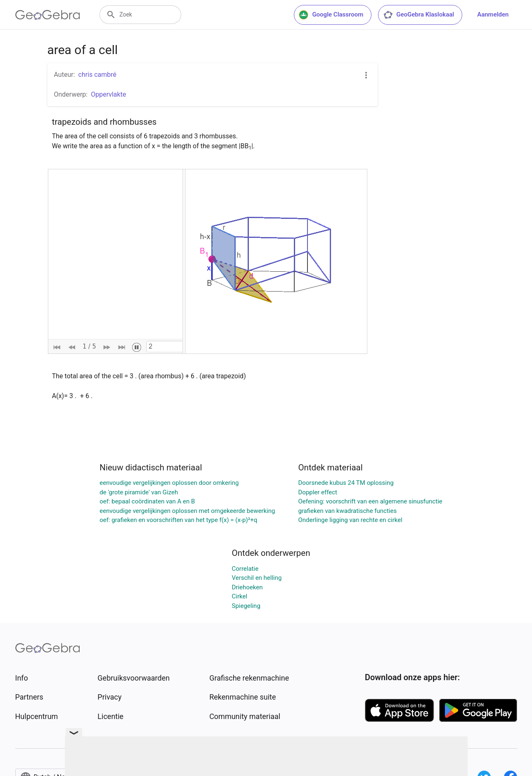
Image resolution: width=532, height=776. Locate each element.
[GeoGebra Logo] (48, 15)
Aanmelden (493, 14)
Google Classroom (331, 15)
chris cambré (98, 75)
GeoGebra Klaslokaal (419, 15)
